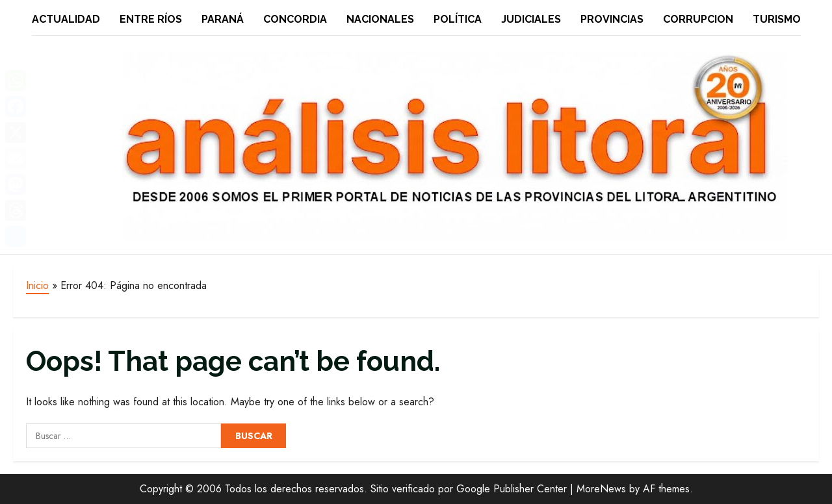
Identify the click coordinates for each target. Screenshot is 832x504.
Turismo (777, 19)
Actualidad (66, 19)
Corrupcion (698, 19)
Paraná (223, 19)
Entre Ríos (151, 19)
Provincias (612, 19)
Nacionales (380, 19)
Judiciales (531, 19)
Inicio (37, 285)
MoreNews (601, 489)
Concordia (295, 19)
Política (458, 19)
